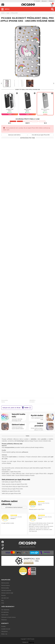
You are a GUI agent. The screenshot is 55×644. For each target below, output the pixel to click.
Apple (8, 13)
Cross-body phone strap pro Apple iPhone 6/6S (15, 487)
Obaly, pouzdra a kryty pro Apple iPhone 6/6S (14, 484)
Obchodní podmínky (6, 590)
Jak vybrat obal (5, 598)
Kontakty (3, 626)
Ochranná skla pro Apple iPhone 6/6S (12, 489)
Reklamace (4, 620)
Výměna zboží (5, 615)
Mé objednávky (5, 612)
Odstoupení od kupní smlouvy (8, 617)
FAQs (3, 603)
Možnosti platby (5, 588)
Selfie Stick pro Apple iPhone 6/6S (11, 493)
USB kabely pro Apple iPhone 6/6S (11, 482)
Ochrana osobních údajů (7, 593)
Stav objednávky (5, 610)
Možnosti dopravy (6, 585)
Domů (3, 13)
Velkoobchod (4, 631)
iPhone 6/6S (14, 13)
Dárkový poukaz (5, 583)
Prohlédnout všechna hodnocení (14, 507)
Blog (2, 600)
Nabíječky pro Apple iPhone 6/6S (11, 491)
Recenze (3, 595)
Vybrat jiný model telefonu (14, 135)
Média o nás (4, 634)
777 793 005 (37, 1)
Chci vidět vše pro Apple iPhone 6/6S (41, 135)
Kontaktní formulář (6, 629)
